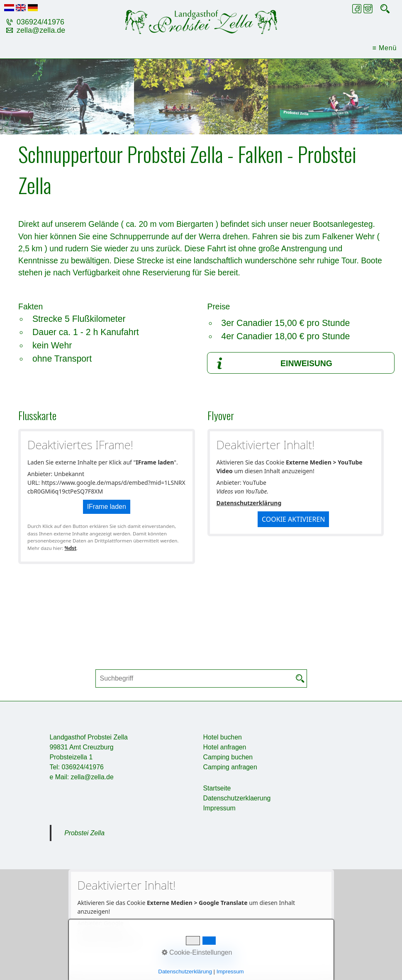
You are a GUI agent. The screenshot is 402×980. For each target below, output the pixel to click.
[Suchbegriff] (201, 678)
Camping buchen (228, 757)
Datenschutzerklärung (249, 503)
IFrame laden (107, 507)
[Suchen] (300, 678)
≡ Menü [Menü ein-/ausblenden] (385, 48)
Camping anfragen (230, 767)
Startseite (217, 788)
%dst (70, 548)
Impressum (219, 808)
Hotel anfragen (225, 747)
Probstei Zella (84, 833)
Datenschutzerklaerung (237, 798)
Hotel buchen (223, 737)
